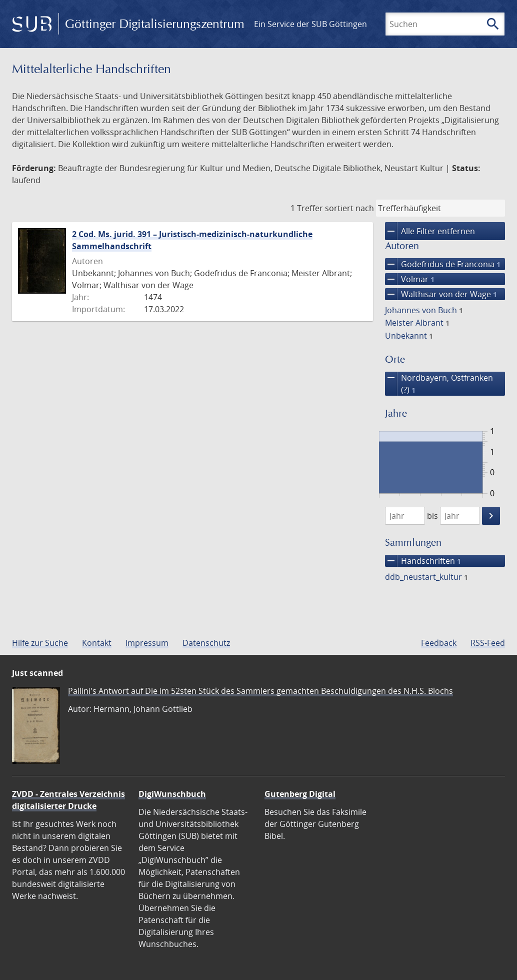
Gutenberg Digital (300, 794)
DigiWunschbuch (172, 794)
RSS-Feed (488, 643)
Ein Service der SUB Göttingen (310, 24)
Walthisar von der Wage (441, 294)
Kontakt (97, 643)
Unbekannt (409, 336)
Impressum (147, 643)
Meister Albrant (417, 323)
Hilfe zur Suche (40, 643)
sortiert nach (349, 208)
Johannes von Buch (424, 310)
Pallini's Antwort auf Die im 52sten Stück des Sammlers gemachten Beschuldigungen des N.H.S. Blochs (260, 691)
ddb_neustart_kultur (426, 577)
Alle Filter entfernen (430, 231)
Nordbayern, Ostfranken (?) (439, 384)
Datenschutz (206, 643)
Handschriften (423, 561)
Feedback (439, 643)
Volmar (410, 279)
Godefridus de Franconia (443, 264)
